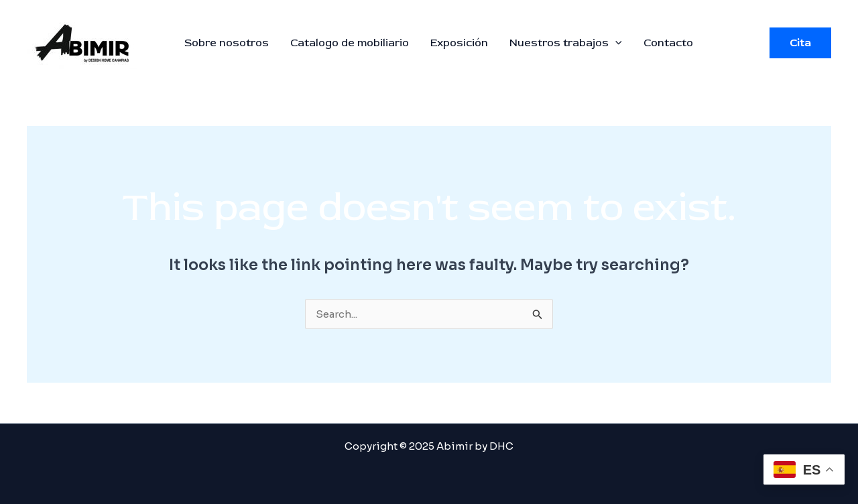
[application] (615, 43)
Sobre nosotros (227, 43)
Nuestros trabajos (566, 43)
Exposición (459, 43)
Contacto (668, 43)
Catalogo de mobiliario (350, 43)
